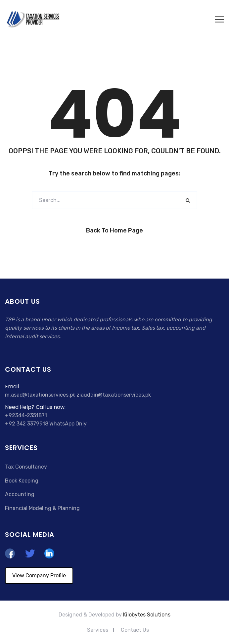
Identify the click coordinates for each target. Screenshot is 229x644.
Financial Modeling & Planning (42, 508)
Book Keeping (22, 481)
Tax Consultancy (26, 467)
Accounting (20, 494)
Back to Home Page (114, 230)
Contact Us (135, 630)
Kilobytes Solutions (147, 615)
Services (98, 630)
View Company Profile (39, 576)
